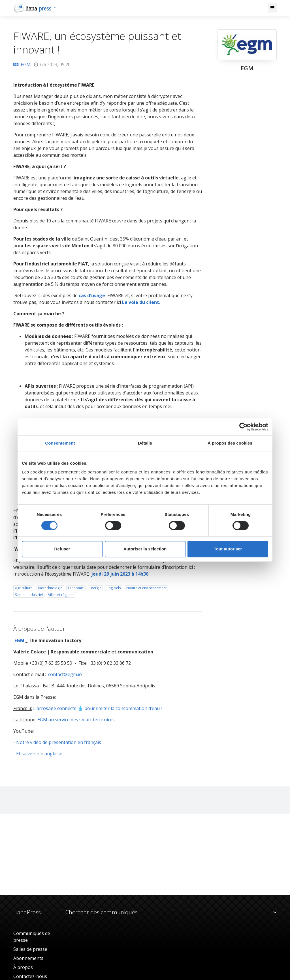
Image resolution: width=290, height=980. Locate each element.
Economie (76, 588)
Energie (95, 588)
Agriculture (24, 588)
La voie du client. (141, 302)
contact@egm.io (65, 674)
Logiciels (114, 588)
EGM (22, 65)
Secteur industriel (29, 595)
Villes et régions (61, 595)
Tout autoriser (228, 549)
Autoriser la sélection (145, 549)
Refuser (62, 549)
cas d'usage (92, 295)
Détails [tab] (145, 443)
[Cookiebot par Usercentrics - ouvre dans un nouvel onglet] (243, 427)
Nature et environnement (146, 588)
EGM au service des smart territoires (76, 720)
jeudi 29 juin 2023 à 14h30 (120, 574)
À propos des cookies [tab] (230, 443)
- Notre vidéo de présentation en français (57, 742)
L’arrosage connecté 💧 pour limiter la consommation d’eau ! (97, 708)
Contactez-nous (30, 976)
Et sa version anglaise (39, 754)
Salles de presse (30, 949)
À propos (23, 967)
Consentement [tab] (60, 443)
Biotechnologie (50, 588)
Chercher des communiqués (171, 912)
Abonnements (28, 958)
